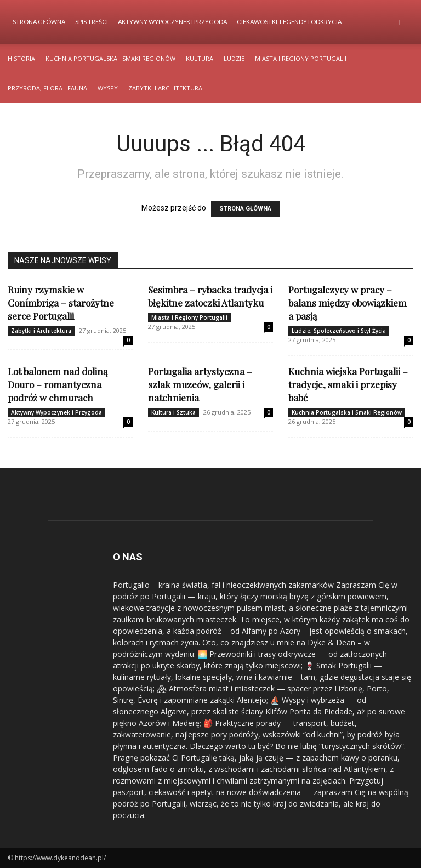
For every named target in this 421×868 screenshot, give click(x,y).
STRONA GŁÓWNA (245, 209)
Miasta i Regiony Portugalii (301, 58)
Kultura (200, 58)
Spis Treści (92, 22)
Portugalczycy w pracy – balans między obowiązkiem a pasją (348, 303)
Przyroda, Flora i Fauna (47, 88)
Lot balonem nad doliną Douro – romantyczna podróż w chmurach (58, 384)
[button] (400, 22)
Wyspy (108, 88)
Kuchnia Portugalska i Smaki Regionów (110, 58)
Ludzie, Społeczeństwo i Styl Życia (339, 331)
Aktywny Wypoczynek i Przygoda (172, 22)
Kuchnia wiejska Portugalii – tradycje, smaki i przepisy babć (348, 384)
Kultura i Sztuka (173, 412)
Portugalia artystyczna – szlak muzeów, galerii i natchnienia (200, 384)
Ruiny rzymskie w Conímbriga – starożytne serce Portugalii (61, 303)
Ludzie (234, 58)
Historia (21, 58)
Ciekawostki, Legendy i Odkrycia (289, 22)
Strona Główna (39, 22)
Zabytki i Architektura (165, 88)
